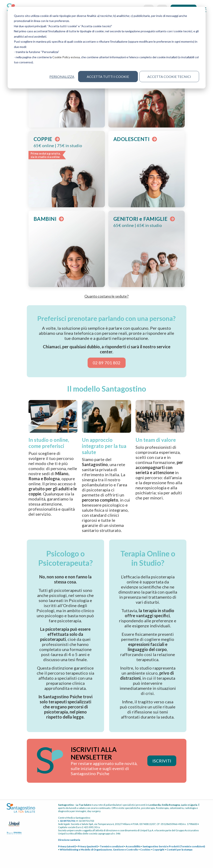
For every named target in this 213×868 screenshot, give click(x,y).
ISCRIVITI (162, 761)
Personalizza (62, 77)
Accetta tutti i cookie (108, 77)
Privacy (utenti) (67, 846)
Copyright (158, 850)
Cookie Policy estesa (66, 57)
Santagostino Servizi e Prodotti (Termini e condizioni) (174, 846)
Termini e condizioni (112, 846)
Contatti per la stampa (179, 850)
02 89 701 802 (107, 363)
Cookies (145, 850)
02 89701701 (68, 821)
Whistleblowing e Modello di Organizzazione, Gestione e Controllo (99, 850)
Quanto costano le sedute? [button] (106, 296)
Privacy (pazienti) (88, 846)
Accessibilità (133, 846)
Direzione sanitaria (69, 840)
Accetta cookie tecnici (169, 77)
